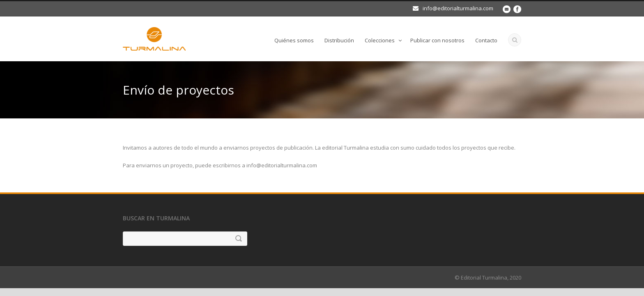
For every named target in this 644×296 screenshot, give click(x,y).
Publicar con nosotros (437, 40)
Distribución (339, 40)
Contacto (486, 40)
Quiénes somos (294, 40)
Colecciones (380, 40)
